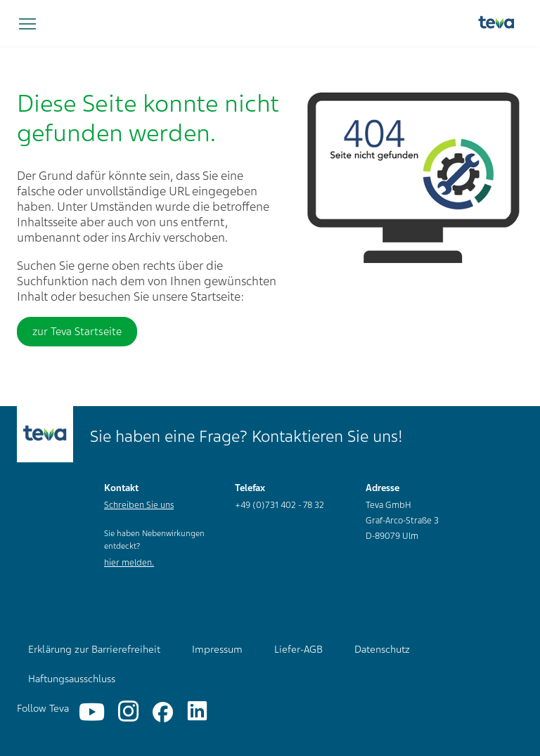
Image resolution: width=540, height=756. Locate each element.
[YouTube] (92, 712)
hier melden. (129, 563)
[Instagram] (128, 712)
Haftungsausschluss (72, 679)
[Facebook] (163, 712)
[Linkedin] (197, 712)
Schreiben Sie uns (139, 505)
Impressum (217, 649)
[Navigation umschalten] (27, 25)
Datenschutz (382, 649)
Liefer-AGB (298, 649)
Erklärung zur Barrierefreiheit (94, 649)
